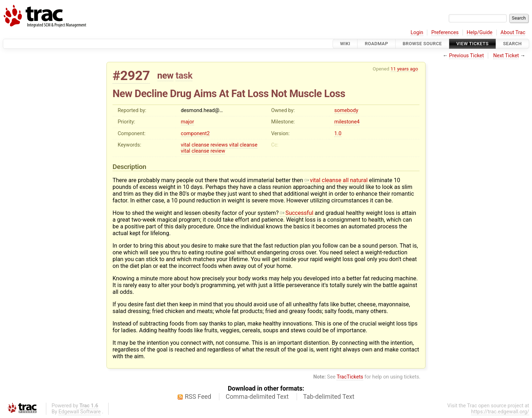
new (166, 75)
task (184, 75)
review (218, 151)
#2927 (131, 76)
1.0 (338, 134)
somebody (346, 110)
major (187, 122)
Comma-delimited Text (257, 397)
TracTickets (350, 377)
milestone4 (347, 122)
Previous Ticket (466, 56)
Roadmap (376, 44)
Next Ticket (506, 56)
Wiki (345, 44)
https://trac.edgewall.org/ (500, 412)
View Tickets (473, 44)
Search (512, 44)
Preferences (445, 33)
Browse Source (422, 44)
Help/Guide (480, 33)
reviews (219, 145)
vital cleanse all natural (336, 180)
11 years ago (404, 69)
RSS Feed (198, 397)
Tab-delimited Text (329, 397)
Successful (296, 213)
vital (186, 145)
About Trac (513, 33)
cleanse (200, 145)
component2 (195, 134)
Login (417, 33)
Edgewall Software (80, 412)
